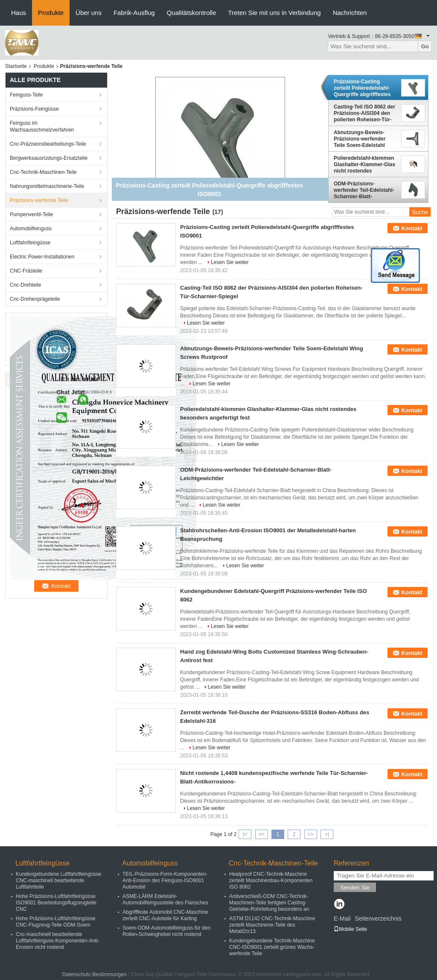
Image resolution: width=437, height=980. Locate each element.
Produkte (51, 13)
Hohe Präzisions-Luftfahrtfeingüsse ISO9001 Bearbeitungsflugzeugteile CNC (56, 903)
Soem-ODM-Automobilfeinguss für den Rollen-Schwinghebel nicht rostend (166, 931)
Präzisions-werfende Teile (39, 200)
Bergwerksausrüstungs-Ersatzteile (49, 158)
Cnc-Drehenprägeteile (35, 299)
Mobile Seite (350, 929)
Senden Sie (355, 888)
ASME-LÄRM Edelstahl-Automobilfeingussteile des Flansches (165, 899)
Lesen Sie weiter (230, 262)
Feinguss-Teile (26, 95)
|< (245, 834)
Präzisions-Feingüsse (34, 109)
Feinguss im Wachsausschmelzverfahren (42, 126)
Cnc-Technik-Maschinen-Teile (43, 172)
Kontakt (412, 228)
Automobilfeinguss (31, 229)
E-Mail (342, 918)
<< (262, 834)
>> (311, 834)
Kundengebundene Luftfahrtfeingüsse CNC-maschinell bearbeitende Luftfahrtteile (58, 880)
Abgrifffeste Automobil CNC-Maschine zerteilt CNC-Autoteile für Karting (165, 915)
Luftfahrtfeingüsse (30, 243)
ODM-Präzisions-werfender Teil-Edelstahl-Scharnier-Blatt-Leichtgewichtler (364, 190)
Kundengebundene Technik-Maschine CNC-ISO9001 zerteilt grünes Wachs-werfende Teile (272, 947)
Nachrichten (350, 13)
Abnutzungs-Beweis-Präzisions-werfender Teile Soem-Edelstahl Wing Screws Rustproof (363, 139)
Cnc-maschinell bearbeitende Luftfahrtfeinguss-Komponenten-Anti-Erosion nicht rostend (58, 941)
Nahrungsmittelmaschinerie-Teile (47, 186)
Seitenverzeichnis (378, 918)
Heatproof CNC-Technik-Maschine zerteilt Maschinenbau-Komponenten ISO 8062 (271, 880)
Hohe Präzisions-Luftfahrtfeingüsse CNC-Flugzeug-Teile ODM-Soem (56, 922)
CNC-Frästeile (26, 271)
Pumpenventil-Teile (31, 214)
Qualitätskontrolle (192, 13)
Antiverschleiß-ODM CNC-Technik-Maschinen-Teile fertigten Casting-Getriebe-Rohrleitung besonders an (269, 903)
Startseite (16, 66)
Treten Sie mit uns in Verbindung (275, 13)
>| (327, 834)
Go (425, 46)
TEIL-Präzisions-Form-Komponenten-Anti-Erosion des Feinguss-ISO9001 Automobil (165, 880)
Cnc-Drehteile (25, 285)
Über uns (89, 13)
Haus (19, 13)
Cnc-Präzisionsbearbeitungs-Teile (48, 144)
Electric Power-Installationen (42, 257)
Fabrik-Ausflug (134, 13)
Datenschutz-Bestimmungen (95, 974)
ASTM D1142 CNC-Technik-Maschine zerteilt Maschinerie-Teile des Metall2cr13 (272, 925)
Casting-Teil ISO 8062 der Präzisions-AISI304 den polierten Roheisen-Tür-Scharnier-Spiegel (364, 113)
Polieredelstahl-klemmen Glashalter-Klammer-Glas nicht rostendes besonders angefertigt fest (364, 164)
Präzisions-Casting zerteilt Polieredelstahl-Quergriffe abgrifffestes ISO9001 (362, 88)
